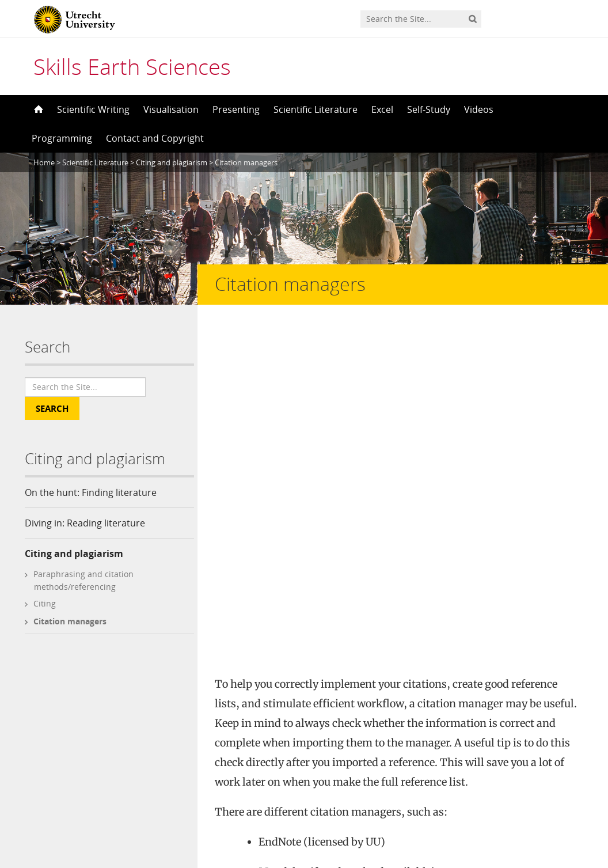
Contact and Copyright (155, 138)
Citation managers (70, 621)
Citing (45, 603)
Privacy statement (531, 816)
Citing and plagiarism (74, 554)
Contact (204, 756)
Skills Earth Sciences (132, 66)
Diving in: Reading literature (85, 523)
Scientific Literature (316, 109)
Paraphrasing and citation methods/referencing (83, 580)
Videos (479, 109)
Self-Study (429, 109)
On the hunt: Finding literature (91, 492)
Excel (382, 109)
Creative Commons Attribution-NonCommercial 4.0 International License (367, 737)
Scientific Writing (93, 109)
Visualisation (171, 109)
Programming (62, 138)
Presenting (236, 109)
